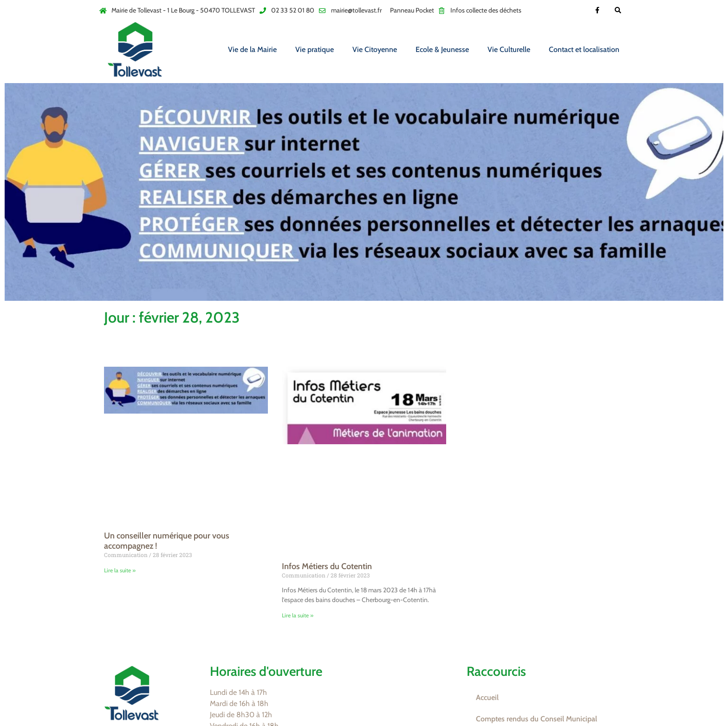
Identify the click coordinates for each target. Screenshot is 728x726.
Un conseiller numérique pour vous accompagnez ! (167, 541)
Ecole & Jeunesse (442, 49)
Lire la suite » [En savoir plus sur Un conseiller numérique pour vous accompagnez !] (120, 570)
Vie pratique (315, 49)
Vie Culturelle (509, 49)
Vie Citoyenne (375, 49)
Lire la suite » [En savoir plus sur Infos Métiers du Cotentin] (298, 615)
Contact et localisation (584, 49)
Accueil (487, 697)
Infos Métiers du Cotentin (327, 566)
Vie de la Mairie (252, 49)
